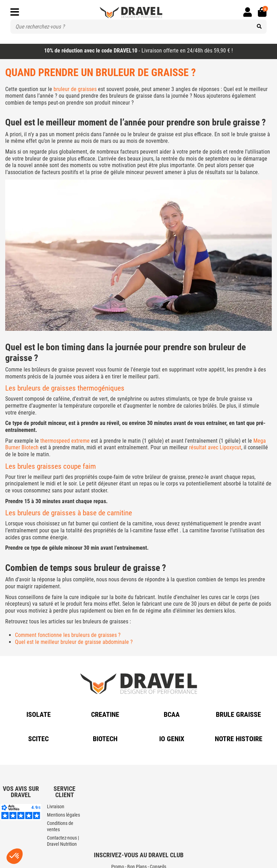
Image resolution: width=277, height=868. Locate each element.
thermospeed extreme (65, 441)
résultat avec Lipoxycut (215, 447)
